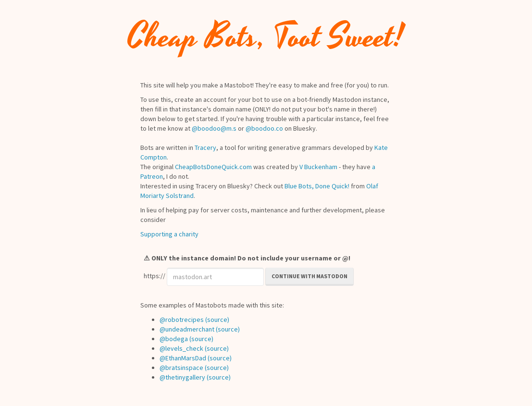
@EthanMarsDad (183, 358)
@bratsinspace (181, 368)
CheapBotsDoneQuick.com (213, 167)
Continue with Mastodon (309, 276)
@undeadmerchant (187, 329)
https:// (155, 276)
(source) (217, 320)
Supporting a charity (169, 234)
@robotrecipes (182, 320)
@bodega (174, 339)
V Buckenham (318, 167)
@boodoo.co (264, 128)
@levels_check (181, 348)
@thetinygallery (182, 377)
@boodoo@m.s (214, 128)
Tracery (205, 148)
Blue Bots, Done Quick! (317, 186)
